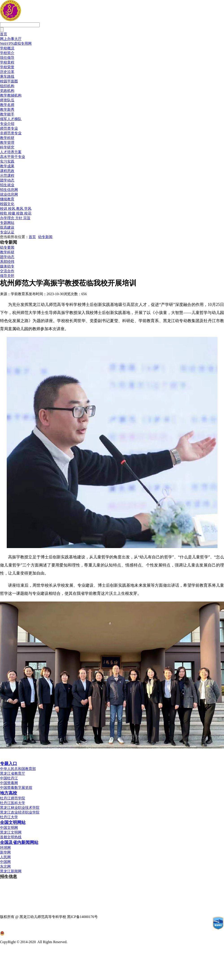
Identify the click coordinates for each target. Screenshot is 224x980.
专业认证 (7, 232)
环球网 (5, 848)
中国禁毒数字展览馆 (16, 788)
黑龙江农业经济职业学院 (20, 812)
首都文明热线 (11, 837)
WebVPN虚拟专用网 (16, 43)
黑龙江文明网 (11, 832)
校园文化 (7, 204)
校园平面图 (9, 81)
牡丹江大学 (9, 817)
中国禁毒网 (9, 783)
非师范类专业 (11, 133)
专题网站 (7, 223)
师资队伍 (7, 100)
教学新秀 (7, 110)
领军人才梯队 (11, 119)
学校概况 (7, 48)
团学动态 (7, 180)
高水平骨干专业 (13, 157)
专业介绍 (7, 124)
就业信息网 (9, 194)
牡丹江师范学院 (13, 798)
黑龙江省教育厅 (13, 773)
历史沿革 (7, 72)
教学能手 (7, 114)
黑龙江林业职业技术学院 (20, 808)
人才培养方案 (11, 152)
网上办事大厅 (11, 39)
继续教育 (7, 199)
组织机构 (7, 86)
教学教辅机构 (11, 95)
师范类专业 (9, 128)
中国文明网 (9, 828)
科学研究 (7, 147)
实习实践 (7, 161)
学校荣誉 (7, 67)
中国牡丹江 (9, 778)
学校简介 (7, 53)
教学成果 (7, 166)
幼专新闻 (45, 237)
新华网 (5, 852)
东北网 (5, 866)
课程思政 (7, 171)
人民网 (5, 857)
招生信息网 (9, 190)
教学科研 (7, 138)
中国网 (5, 862)
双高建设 (7, 227)
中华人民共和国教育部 (18, 769)
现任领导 (7, 58)
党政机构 (7, 91)
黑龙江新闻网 (11, 871)
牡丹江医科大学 (13, 803)
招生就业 (7, 185)
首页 (4, 34)
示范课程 (7, 176)
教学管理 (7, 143)
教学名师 (7, 105)
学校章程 (7, 62)
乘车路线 (7, 76)
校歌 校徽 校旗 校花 (16, 213)
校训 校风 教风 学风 (16, 209)
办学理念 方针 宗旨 (15, 218)
